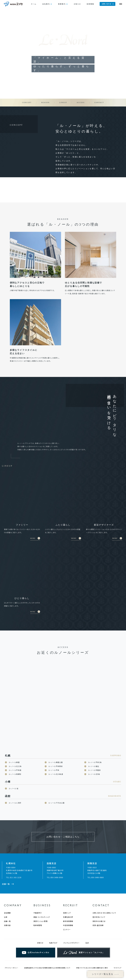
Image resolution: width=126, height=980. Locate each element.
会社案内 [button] (46, 4)
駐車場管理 (38, 912)
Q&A (87, 930)
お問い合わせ (106, 4)
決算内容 (7, 912)
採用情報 (90, 4)
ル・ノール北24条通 (56, 761)
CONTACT (99, 103)
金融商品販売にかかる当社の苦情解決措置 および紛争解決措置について (47, 955)
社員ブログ (53, 930)
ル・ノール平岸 (54, 757)
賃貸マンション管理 (40, 908)
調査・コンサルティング (42, 904)
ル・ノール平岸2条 (95, 749)
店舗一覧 (7, 908)
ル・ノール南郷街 (15, 761)
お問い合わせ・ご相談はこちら (63, 824)
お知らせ (77, 4)
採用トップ (67, 900)
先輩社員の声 (68, 904)
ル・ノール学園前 (94, 757)
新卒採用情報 (68, 908)
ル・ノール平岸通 (15, 757)
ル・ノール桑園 (14, 749)
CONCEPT (27, 103)
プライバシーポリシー (11, 955)
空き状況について (99, 904)
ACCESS (81, 103)
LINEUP (63, 103)
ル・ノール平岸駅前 (56, 753)
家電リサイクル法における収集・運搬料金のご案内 (92, 955)
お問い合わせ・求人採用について (104, 900)
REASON (45, 103)
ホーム (34, 4)
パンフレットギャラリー (71, 930)
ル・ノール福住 (94, 753)
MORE (33, 532)
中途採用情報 (68, 912)
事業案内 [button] (62, 4)
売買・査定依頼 (98, 912)
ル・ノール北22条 (15, 753)
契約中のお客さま (99, 908)
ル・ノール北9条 (94, 761)
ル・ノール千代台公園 (56, 790)
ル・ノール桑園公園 (56, 749)
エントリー (67, 916)
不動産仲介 (38, 900)
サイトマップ (117, 955)
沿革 (6, 904)
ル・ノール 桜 (14, 775)
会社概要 (7, 900)
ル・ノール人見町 (15, 790)
